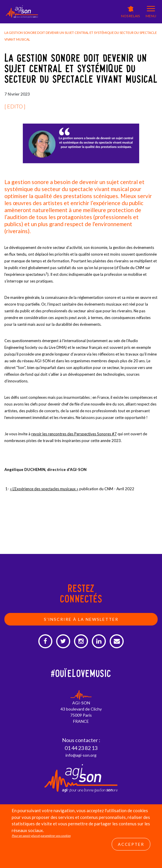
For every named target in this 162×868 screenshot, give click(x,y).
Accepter (131, 844)
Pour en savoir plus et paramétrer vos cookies (41, 836)
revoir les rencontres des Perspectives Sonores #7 (74, 434)
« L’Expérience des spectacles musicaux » (44, 489)
